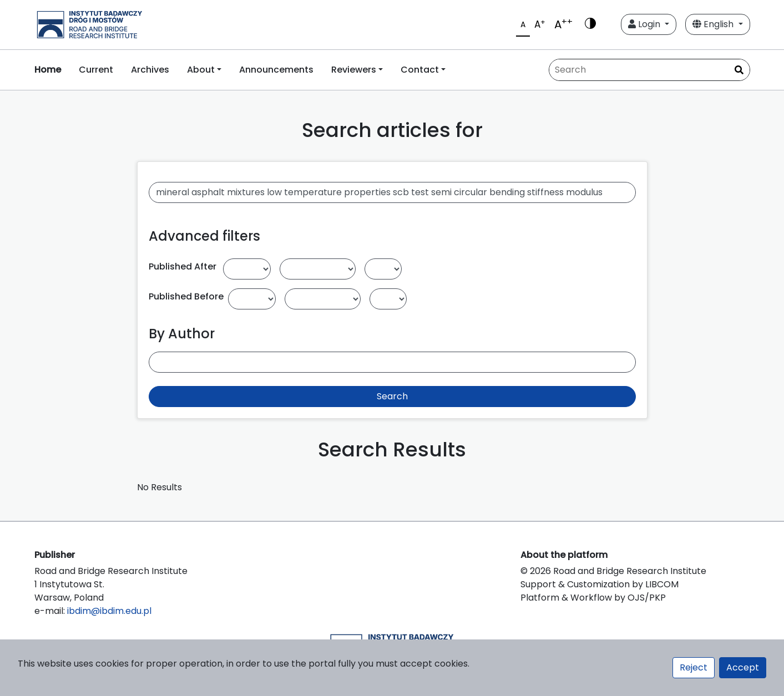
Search (392, 396)
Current (96, 70)
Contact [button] (420, 70)
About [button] (201, 70)
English (714, 24)
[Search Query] (649, 70)
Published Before (186, 296)
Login (645, 24)
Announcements (276, 70)
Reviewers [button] (354, 70)
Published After (183, 266)
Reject (694, 667)
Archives (150, 70)
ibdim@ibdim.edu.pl (109, 611)
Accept (743, 667)
